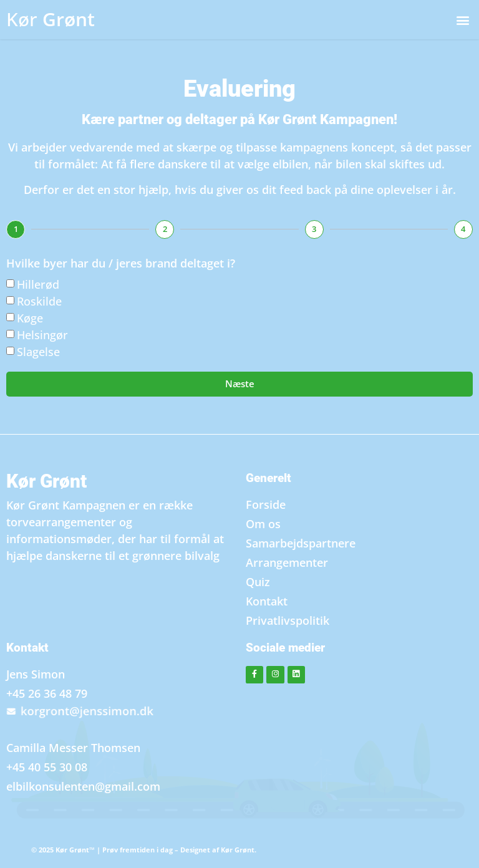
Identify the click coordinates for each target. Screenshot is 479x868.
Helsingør (42, 335)
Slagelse (38, 352)
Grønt (51, 19)
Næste (240, 383)
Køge (30, 318)
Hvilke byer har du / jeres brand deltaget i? (121, 264)
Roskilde (39, 301)
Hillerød (38, 284)
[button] (462, 20)
